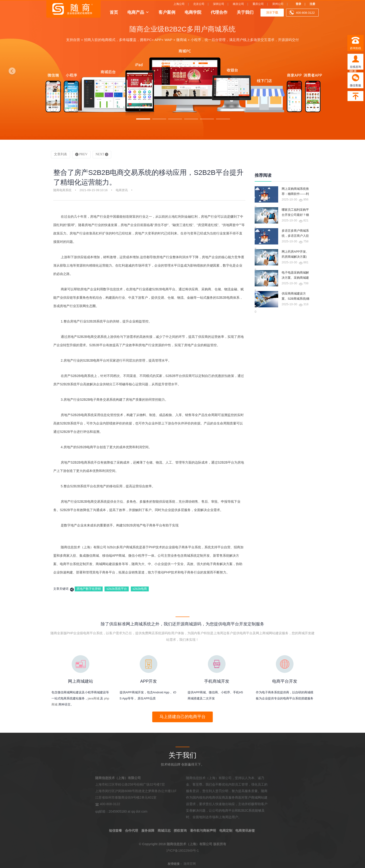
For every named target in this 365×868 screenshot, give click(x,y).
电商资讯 (122, 190)
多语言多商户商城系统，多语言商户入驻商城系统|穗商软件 (295, 236)
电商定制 (226, 831)
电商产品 (136, 12)
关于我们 (245, 12)
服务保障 (148, 831)
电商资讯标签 (245, 831)
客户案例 (167, 12)
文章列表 (61, 154)
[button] (11, 70)
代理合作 (219, 12)
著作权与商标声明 (203, 831)
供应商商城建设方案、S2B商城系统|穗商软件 (296, 299)
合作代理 (132, 831)
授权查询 (180, 831)
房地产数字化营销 (89, 589)
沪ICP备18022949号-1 (182, 851)
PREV (81, 154)
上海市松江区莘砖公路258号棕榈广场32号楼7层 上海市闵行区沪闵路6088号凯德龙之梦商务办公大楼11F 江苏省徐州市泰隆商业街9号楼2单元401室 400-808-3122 (136, 791)
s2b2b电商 (140, 589)
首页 (114, 12)
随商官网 (190, 864)
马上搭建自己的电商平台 (182, 717)
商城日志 (164, 831)
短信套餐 (115, 831)
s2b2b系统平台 (117, 589)
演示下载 (272, 12)
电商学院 (193, 12)
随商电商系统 (62, 190)
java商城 (94, 698)
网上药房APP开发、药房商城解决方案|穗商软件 (295, 257)
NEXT (102, 154)
